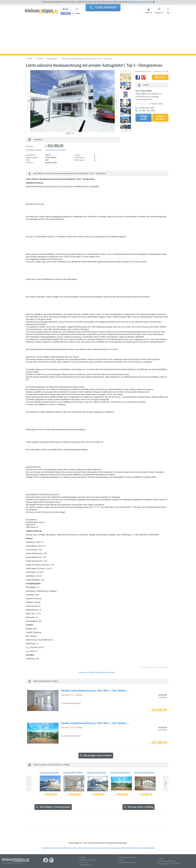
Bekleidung (136, 848)
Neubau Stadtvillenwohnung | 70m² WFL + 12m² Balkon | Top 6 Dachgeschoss (121, 773)
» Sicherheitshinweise (87, 860)
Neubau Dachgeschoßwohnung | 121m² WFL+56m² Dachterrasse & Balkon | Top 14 (50, 773)
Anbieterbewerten (160, 118)
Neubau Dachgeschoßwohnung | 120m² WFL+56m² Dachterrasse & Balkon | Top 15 (98, 773)
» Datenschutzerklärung (127, 857)
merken (160, 77)
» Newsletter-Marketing (166, 861)
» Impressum (83, 862)
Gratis (103, 7)
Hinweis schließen (154, 2)
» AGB (120, 860)
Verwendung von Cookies (140, 2)
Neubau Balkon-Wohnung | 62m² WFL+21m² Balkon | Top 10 (74, 773)
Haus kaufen (101, 848)
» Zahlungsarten (85, 865)
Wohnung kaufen (70, 848)
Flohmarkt (90, 848)
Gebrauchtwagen (114, 848)
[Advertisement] (98, 35)
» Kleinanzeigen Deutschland (168, 864)
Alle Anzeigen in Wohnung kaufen (53, 807)
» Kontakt (82, 857)
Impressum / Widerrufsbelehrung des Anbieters (97, 672)
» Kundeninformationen (127, 862)
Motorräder (126, 848)
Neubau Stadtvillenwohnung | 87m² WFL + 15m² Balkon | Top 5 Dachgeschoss (145, 773)
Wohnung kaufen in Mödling (138, 807)
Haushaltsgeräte (148, 848)
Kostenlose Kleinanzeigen (52, 848)
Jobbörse (81, 848)
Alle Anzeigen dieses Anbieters (96, 755)
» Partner (160, 859)
